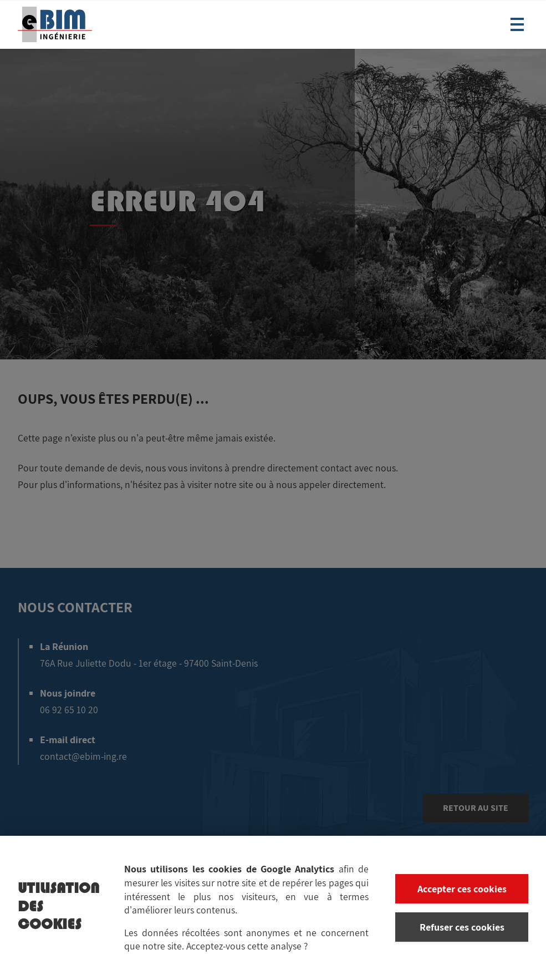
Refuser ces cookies (462, 928)
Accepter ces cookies (462, 890)
